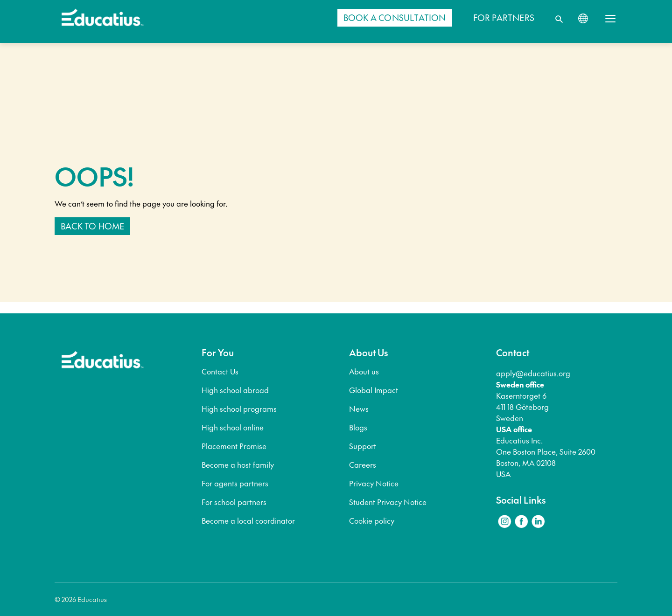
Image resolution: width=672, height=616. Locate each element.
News (359, 408)
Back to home (92, 226)
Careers (363, 464)
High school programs (239, 408)
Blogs (358, 427)
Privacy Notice (374, 483)
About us (364, 371)
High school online (233, 427)
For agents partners (235, 483)
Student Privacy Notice (388, 502)
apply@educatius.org (533, 373)
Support (363, 446)
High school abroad (235, 390)
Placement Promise (234, 446)
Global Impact (374, 390)
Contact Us (220, 371)
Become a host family (238, 464)
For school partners (234, 502)
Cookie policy (372, 520)
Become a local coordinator (248, 520)
